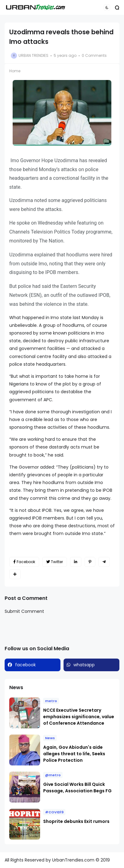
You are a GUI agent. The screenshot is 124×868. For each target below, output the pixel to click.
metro (51, 701)
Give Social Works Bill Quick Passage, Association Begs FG (77, 788)
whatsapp (84, 665)
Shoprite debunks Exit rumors (76, 821)
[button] (107, 8)
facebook (25, 665)
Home (15, 71)
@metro (53, 775)
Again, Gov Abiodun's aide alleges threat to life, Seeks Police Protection (74, 754)
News (50, 738)
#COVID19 (54, 812)
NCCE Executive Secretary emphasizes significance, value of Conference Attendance (79, 717)
